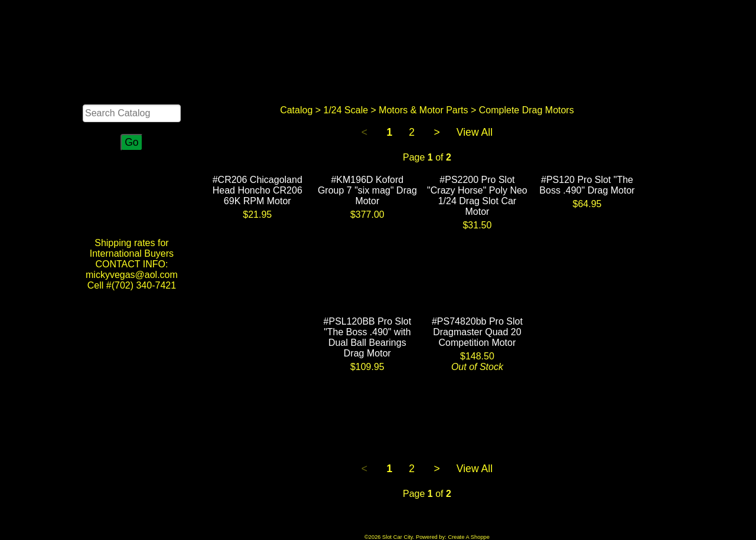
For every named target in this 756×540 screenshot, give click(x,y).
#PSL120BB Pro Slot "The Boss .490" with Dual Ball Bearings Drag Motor (368, 337)
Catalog (296, 110)
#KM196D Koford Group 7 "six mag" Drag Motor (367, 190)
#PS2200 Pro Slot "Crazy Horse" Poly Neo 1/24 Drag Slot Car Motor (477, 196)
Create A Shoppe (469, 537)
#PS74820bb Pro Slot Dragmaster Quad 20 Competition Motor (477, 332)
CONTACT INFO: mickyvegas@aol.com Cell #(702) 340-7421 (132, 275)
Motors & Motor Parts (423, 110)
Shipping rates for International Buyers (132, 248)
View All (475, 132)
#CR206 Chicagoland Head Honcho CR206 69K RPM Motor (258, 190)
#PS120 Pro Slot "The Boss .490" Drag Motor (587, 185)
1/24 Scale (346, 110)
